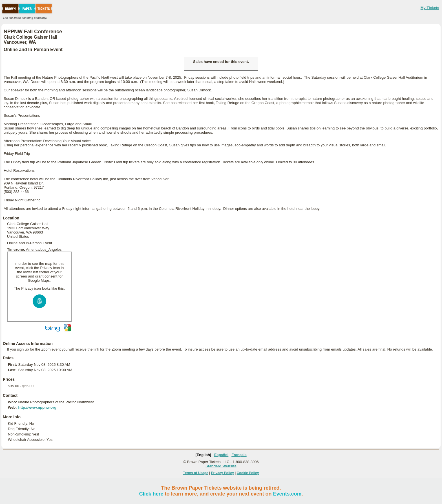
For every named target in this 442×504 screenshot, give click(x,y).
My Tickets (430, 8)
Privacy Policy (223, 473)
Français (239, 455)
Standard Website (221, 466)
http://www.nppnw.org (37, 407)
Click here (151, 494)
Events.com (287, 494)
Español (221, 455)
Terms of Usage (196, 473)
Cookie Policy (248, 473)
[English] (203, 455)
